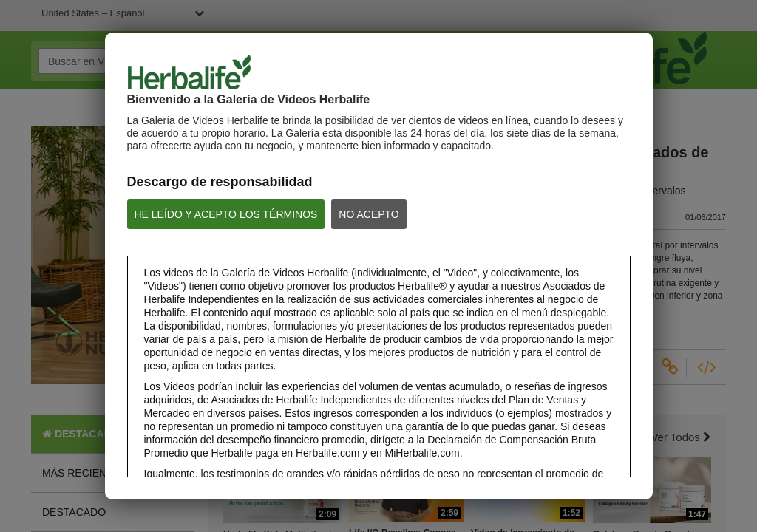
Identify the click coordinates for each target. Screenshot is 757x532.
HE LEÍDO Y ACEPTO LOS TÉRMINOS (226, 214)
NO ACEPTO (369, 214)
